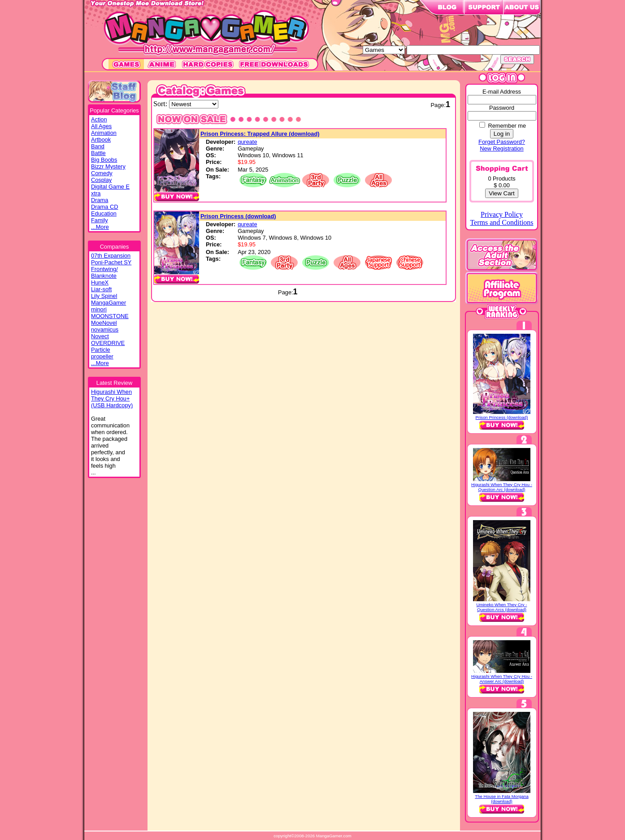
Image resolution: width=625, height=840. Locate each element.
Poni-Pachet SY (111, 262)
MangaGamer (109, 303)
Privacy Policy (502, 214)
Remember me (507, 126)
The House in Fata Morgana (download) (501, 799)
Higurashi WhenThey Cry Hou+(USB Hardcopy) (112, 398)
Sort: (161, 104)
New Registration (501, 149)
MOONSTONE (110, 316)
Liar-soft (101, 289)
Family (100, 220)
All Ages (101, 126)
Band (98, 146)
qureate (247, 142)
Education (104, 213)
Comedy (102, 173)
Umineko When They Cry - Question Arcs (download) (502, 607)
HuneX (100, 282)
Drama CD (104, 207)
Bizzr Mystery (108, 166)
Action (99, 119)
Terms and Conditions (501, 222)
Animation (104, 133)
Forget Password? (502, 142)
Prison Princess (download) (238, 216)
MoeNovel (104, 323)
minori (99, 309)
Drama (100, 200)
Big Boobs (104, 160)
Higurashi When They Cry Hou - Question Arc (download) (502, 487)
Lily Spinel (104, 296)
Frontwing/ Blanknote (104, 272)
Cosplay (101, 180)
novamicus (105, 330)
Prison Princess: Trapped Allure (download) (260, 134)
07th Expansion (111, 256)
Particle (101, 350)
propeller (102, 356)
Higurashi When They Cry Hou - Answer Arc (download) (502, 679)
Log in (502, 134)
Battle (98, 153)
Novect (100, 336)
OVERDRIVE (108, 343)
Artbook (101, 140)
